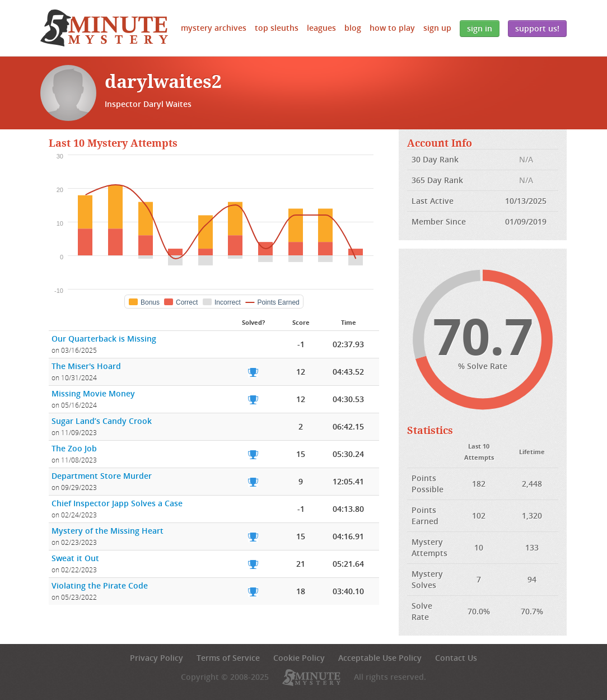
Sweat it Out (75, 558)
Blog (353, 28)
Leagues (321, 28)
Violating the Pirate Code (100, 585)
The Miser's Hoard (86, 366)
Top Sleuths (277, 28)
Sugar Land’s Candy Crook (102, 421)
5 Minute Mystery (104, 28)
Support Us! (537, 28)
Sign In (480, 28)
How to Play (392, 28)
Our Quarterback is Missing (104, 339)
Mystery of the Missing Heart (108, 531)
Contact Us (456, 658)
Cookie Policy (299, 658)
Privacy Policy (157, 658)
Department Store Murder (102, 476)
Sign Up (437, 28)
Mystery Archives (214, 28)
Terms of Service (228, 658)
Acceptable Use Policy (380, 658)
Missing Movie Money (93, 393)
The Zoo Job (74, 448)
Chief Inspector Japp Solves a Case (117, 503)
